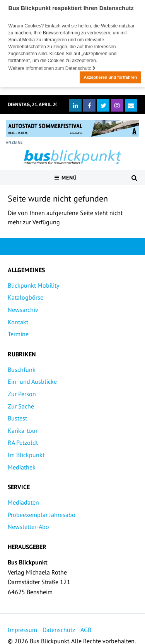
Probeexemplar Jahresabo (42, 514)
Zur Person (22, 393)
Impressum (22, 629)
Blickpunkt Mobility (33, 285)
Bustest (17, 418)
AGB (86, 629)
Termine (18, 334)
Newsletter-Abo (28, 526)
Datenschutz (59, 629)
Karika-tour (23, 430)
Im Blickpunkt (26, 454)
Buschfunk (22, 369)
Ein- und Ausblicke (32, 381)
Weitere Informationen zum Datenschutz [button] (52, 68)
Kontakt (18, 322)
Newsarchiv (23, 309)
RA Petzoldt (23, 442)
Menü (66, 177)
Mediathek (22, 467)
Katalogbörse (26, 297)
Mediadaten (23, 502)
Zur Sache (21, 406)
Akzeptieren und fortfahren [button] (110, 77)
